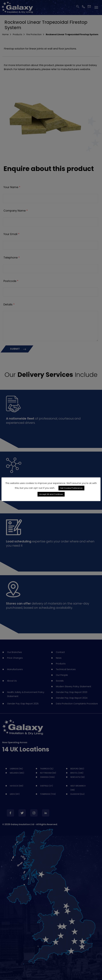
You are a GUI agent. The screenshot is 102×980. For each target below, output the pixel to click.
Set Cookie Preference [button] (71, 488)
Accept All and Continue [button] (51, 494)
